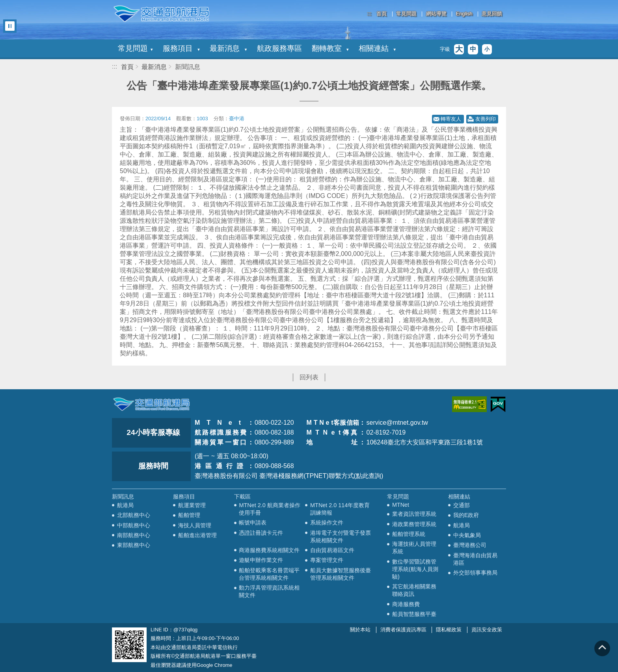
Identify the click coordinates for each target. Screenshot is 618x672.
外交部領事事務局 (475, 573)
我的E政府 (466, 515)
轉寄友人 (451, 119)
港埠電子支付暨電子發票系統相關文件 (341, 537)
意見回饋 (492, 14)
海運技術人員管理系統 (414, 548)
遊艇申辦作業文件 (261, 560)
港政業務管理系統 (414, 524)
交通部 (462, 505)
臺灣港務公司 (470, 545)
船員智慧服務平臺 (414, 614)
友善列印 (486, 119)
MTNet (401, 505)
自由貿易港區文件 (332, 550)
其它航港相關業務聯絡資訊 (414, 590)
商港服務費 (406, 604)
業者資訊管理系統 (414, 514)
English (464, 14)
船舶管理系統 (409, 534)
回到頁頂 (602, 648)
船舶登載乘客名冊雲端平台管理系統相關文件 (269, 574)
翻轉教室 (330, 48)
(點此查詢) (369, 476)
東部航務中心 (134, 545)
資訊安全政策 (487, 630)
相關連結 (377, 48)
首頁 (382, 14)
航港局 (125, 505)
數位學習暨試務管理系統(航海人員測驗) (415, 569)
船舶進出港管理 (197, 535)
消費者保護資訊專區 (403, 630)
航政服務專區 (279, 48)
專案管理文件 (327, 560)
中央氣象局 (467, 535)
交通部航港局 (161, 14)
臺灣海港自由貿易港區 (475, 559)
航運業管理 (192, 505)
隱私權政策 (449, 630)
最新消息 (228, 48)
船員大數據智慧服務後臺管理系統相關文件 (341, 574)
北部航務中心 (134, 515)
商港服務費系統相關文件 (269, 550)
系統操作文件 (327, 523)
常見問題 (406, 14)
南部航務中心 (134, 535)
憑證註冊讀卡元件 (261, 533)
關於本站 (360, 630)
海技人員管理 (195, 525)
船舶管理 (189, 515)
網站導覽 (436, 14)
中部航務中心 (134, 525)
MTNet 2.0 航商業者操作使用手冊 (269, 509)
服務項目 (181, 48)
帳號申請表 (253, 523)
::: (369, 14)
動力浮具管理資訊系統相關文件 (269, 591)
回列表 (309, 377)
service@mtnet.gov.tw (397, 423)
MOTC (151, 404)
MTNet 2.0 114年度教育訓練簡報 (340, 509)
